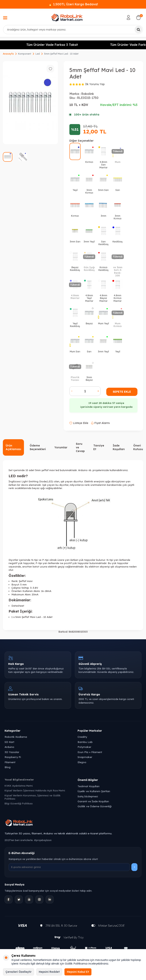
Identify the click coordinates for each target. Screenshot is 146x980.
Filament (10, 762)
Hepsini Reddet (49, 972)
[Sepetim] (138, 18)
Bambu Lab (85, 742)
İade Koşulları (119, 447)
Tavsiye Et (99, 447)
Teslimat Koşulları (88, 786)
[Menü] (5, 18)
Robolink (88, 94)
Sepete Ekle (122, 392)
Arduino (9, 747)
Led (38, 54)
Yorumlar (61, 447)
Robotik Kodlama (16, 737)
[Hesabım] (129, 18)
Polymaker (84, 747)
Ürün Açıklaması (13, 447)
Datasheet (18, 606)
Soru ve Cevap (80, 447)
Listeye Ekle (79, 423)
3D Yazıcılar (12, 752)
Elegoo (82, 762)
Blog (8, 767)
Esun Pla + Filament (90, 752)
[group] (30, 103)
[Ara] (138, 30)
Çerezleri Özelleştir (19, 972)
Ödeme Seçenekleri (38, 447)
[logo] (67, 18)
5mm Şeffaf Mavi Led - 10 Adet (61, 54)
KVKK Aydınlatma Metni (19, 786)
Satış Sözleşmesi (88, 796)
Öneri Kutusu (138, 447)
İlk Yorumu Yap (95, 84)
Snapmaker (85, 757)
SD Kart (9, 742)
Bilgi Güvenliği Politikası (19, 803)
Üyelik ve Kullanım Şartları (94, 791)
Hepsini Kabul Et (78, 972)
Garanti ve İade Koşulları (93, 801)
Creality (82, 737)
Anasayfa (8, 54)
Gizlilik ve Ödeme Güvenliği (95, 806)
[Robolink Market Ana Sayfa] (73, 823)
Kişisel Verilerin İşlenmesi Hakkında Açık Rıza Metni (35, 790)
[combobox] (73, 30)
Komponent (25, 54)
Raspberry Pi (13, 757)
